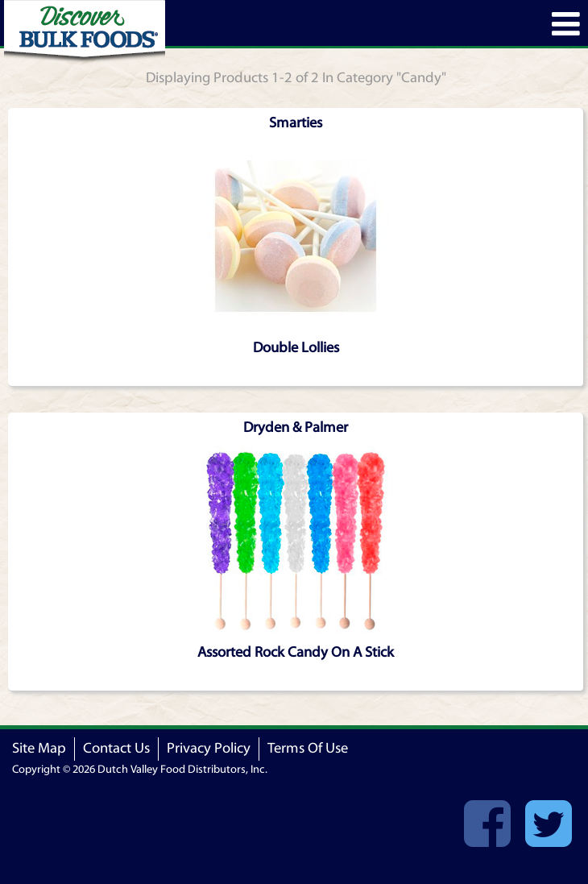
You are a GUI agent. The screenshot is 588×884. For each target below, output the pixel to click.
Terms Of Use (308, 748)
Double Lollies (296, 348)
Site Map (39, 748)
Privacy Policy (209, 748)
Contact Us (116, 748)
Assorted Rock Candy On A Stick (296, 652)
